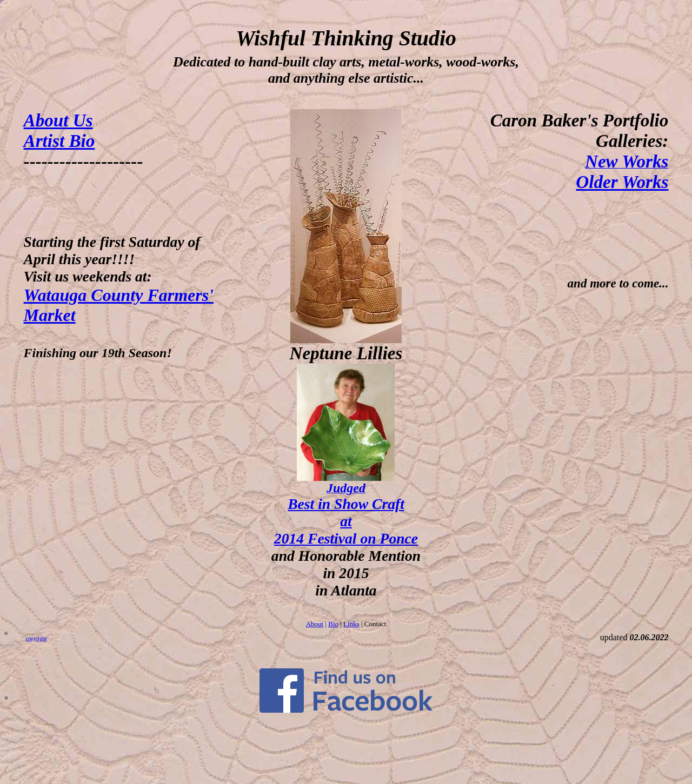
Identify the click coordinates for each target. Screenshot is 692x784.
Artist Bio (59, 141)
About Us (58, 120)
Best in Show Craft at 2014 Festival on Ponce (346, 521)
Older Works (622, 182)
